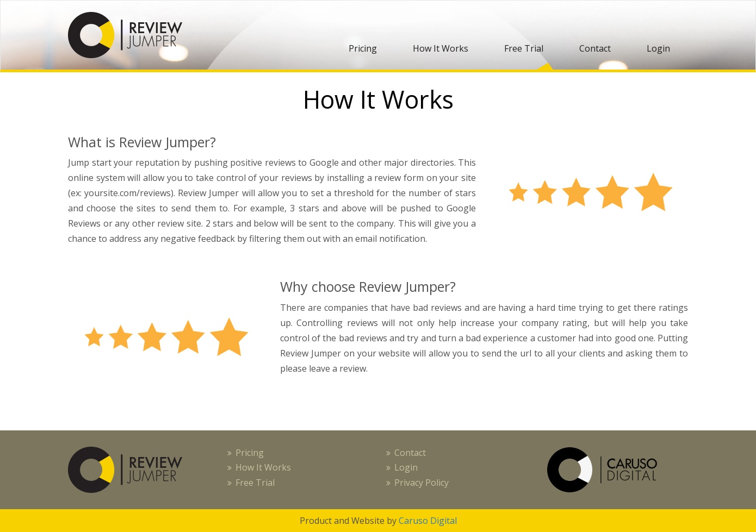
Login (658, 48)
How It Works (441, 48)
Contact (595, 48)
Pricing (363, 48)
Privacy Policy (422, 483)
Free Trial (524, 48)
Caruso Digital (427, 521)
